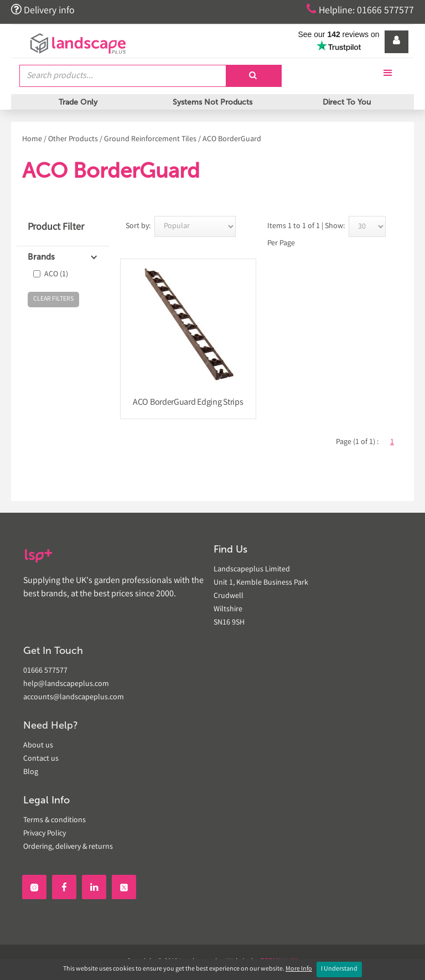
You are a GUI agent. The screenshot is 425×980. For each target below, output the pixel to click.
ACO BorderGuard (232, 140)
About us (38, 746)
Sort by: (138, 226)
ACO (56, 275)
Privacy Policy (45, 834)
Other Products (73, 140)
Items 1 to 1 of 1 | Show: (306, 226)
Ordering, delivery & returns (68, 847)
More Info (299, 969)
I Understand (339, 969)
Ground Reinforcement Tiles (150, 140)
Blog (31, 772)
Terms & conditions (55, 821)
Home (32, 140)
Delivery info (43, 10)
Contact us (41, 759)
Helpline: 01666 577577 (359, 10)
